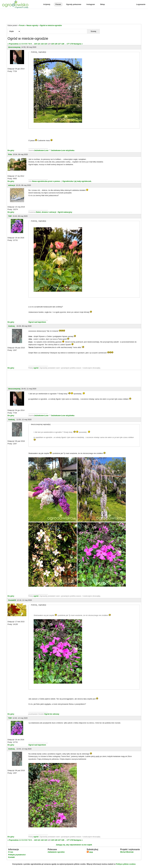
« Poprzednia (13, 44)
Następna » (78, 44)
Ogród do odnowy (52, 714)
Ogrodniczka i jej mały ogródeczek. (77, 181)
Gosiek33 (12, 600)
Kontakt (11, 857)
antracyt (12, 185)
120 (36, 44)
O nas (11, 852)
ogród (36, 368)
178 (72, 44)
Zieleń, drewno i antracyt (46, 212)
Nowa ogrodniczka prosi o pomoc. (46, 181)
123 (46, 44)
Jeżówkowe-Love (41, 150)
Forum (58, 4)
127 (59, 44)
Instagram (91, 4)
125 (52, 44)
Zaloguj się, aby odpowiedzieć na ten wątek (74, 845)
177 (68, 44)
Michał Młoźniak (127, 852)
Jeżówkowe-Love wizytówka (63, 150)
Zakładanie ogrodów (56, 852)
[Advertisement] (74, 17)
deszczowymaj (14, 47)
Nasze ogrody (32, 25)
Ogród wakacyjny (65, 212)
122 (42, 44)
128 (63, 44)
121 (39, 44)
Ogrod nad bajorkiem (37, 322)
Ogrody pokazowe (74, 4)
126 (56, 44)
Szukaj (93, 31)
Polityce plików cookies (126, 864)
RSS (90, 852)
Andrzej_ (12, 326)
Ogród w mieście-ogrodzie (51, 25)
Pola (10, 154)
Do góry (11, 150)
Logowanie (141, 4)
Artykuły (47, 4)
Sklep (102, 4)
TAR (10, 216)
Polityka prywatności (17, 855)
